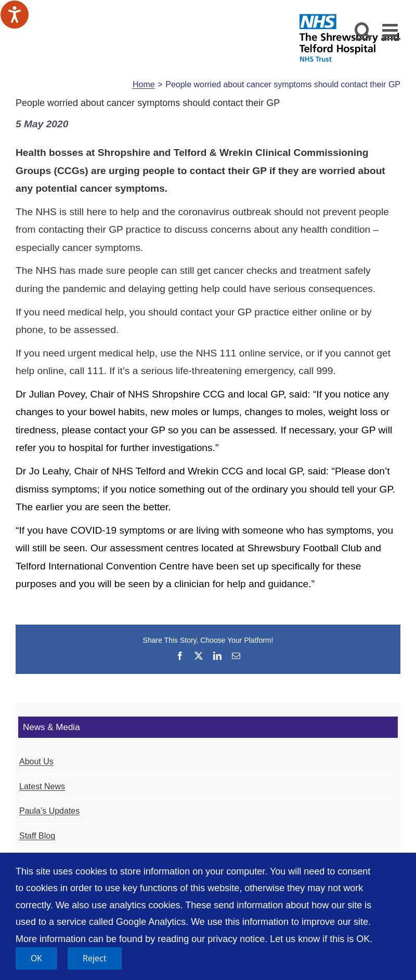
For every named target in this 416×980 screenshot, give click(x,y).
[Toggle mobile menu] (391, 30)
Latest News (42, 786)
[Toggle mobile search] (363, 30)
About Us (36, 762)
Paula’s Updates (49, 811)
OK (36, 958)
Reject (95, 958)
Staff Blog (37, 836)
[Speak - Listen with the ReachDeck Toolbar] (15, 15)
